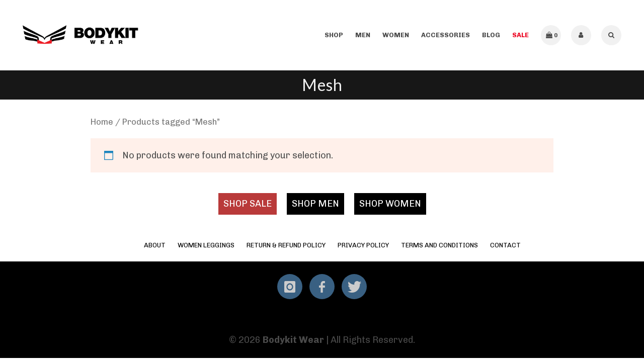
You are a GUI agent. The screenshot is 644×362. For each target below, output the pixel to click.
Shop (334, 35)
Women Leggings (206, 245)
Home (102, 122)
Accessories (446, 35)
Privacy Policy (363, 245)
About (155, 245)
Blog (491, 35)
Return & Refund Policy (286, 245)
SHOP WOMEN (390, 204)
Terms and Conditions (439, 245)
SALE (520, 35)
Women (396, 35)
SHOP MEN (315, 204)
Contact (505, 245)
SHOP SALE (248, 204)
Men (363, 35)
